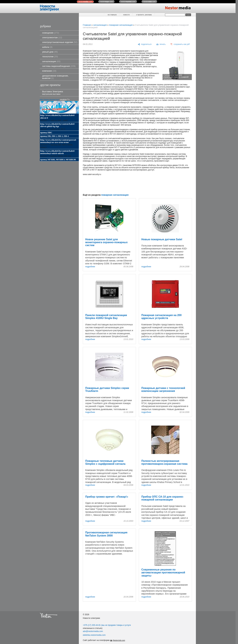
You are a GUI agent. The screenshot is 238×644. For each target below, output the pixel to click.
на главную (112, 15)
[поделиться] (145, 44)
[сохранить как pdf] (180, 44)
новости (126, 15)
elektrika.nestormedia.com (94, 635)
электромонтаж (52, 37)
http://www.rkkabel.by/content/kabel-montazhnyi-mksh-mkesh (58, 152)
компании (49, 71)
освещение (51, 33)
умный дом (50, 52)
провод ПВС (46, 132)
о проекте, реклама (144, 15)
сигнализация (51, 61)
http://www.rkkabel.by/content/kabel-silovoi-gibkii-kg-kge (58, 125)
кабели (47, 47)
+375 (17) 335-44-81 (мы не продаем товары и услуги (107, 625)
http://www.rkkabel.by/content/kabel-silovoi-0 (58, 116)
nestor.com (85, 2)
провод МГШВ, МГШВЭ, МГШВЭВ (58, 159)
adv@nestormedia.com (93, 631)
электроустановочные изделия (60, 42)
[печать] (161, 44)
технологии (50, 57)
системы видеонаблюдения (59, 66)
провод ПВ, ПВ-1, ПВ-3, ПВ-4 (55, 136)
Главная (87, 25)
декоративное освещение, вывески (55, 77)
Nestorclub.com (119, 640)
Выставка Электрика (53, 93)
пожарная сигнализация (121, 25)
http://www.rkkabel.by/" (50, 100)
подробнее (90, 267)
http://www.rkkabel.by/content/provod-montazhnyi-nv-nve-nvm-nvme (58, 141)
